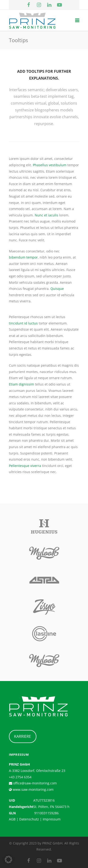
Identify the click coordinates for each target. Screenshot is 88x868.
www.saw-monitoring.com (33, 789)
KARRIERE (23, 736)
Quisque (57, 289)
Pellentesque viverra (25, 466)
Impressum (52, 819)
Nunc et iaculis (46, 215)
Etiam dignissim (21, 384)
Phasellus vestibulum (50, 165)
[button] (8, 860)
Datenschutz (29, 819)
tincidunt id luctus (23, 323)
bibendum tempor (23, 257)
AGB (12, 819)
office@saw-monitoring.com (34, 783)
